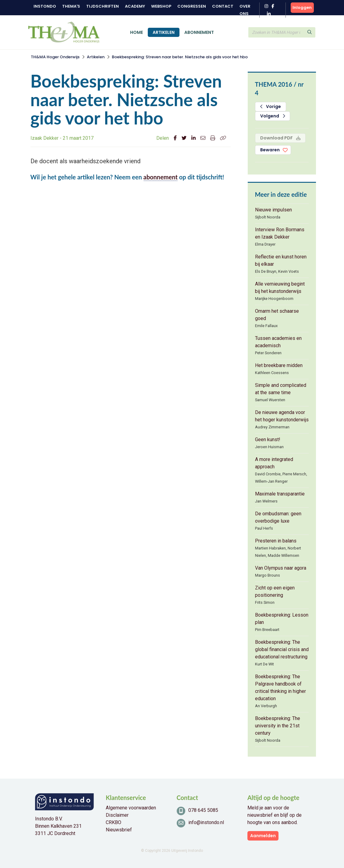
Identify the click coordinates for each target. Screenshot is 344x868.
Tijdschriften (103, 6)
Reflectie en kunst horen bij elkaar (281, 260)
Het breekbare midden (279, 365)
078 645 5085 (203, 810)
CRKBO (113, 822)
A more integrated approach (274, 463)
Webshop (161, 6)
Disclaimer (117, 815)
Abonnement (199, 32)
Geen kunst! (268, 439)
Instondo (45, 6)
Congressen (192, 6)
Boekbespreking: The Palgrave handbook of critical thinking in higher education (280, 688)
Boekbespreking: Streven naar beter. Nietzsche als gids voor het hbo (180, 57)
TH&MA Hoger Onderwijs (55, 57)
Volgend (273, 116)
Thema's (71, 6)
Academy (135, 6)
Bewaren (270, 150)
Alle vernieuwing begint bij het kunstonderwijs (280, 288)
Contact (223, 6)
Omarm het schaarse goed (277, 315)
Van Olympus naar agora (281, 568)
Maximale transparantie (280, 494)
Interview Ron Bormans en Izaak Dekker (280, 233)
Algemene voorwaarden (131, 808)
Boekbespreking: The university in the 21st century (278, 726)
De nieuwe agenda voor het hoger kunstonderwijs (282, 416)
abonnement (161, 177)
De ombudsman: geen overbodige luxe (278, 517)
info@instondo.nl (206, 822)
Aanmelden (263, 836)
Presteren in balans (276, 541)
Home (137, 32)
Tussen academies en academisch (278, 342)
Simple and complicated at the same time (281, 389)
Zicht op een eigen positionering (275, 591)
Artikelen (164, 32)
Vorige (271, 106)
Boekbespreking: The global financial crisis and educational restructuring (282, 649)
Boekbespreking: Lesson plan (282, 619)
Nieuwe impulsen (273, 210)
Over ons (245, 10)
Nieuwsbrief (119, 830)
